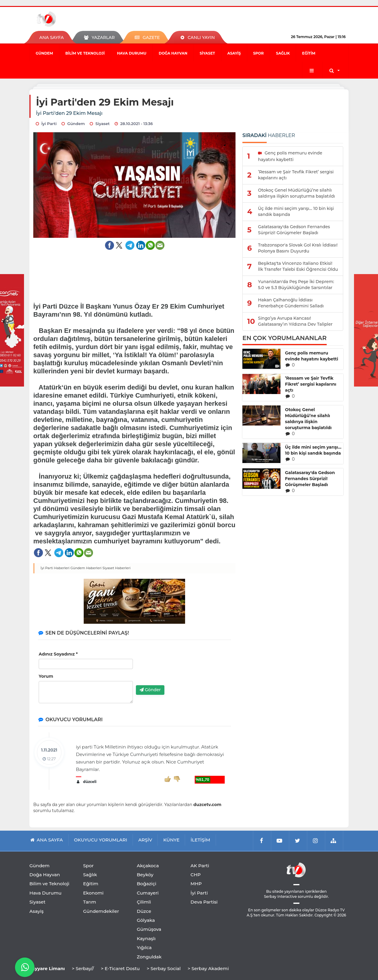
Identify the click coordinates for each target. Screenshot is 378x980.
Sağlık (283, 53)
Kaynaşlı (146, 938)
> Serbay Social (164, 968)
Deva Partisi (204, 902)
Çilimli (144, 902)
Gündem (44, 53)
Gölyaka (146, 920)
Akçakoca (148, 866)
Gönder (150, 690)
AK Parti (200, 866)
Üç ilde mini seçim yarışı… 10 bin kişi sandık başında (313, 450)
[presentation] (181, 669)
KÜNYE (171, 840)
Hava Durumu (132, 53)
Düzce (144, 911)
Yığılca (144, 947)
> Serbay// (83, 968)
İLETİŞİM (200, 840)
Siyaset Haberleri (116, 568)
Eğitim (309, 53)
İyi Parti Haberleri (55, 568)
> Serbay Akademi (208, 968)
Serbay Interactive (280, 896)
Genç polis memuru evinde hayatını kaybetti (312, 356)
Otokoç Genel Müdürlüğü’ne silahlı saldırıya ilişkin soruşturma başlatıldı (308, 419)
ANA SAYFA (51, 37)
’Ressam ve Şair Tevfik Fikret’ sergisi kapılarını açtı (311, 384)
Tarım (90, 902)
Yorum (46, 676)
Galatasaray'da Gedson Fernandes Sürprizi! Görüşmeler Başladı (310, 479)
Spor (258, 53)
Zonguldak (149, 957)
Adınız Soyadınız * (58, 654)
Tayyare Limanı (47, 968)
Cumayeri (148, 893)
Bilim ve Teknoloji (85, 53)
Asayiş (234, 53)
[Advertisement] (135, 272)
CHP (196, 875)
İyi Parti (199, 893)
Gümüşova (149, 929)
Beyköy (145, 875)
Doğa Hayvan (173, 53)
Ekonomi (93, 893)
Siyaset (207, 53)
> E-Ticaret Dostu (120, 968)
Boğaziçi (147, 884)
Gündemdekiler (101, 911)
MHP (196, 884)
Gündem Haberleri (86, 568)
